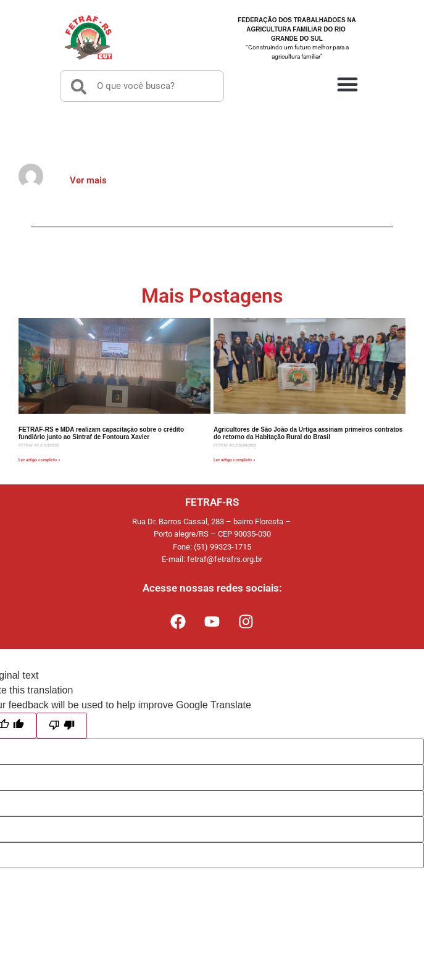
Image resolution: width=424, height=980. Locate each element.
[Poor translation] (62, 726)
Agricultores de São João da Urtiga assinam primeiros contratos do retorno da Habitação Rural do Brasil (308, 433)
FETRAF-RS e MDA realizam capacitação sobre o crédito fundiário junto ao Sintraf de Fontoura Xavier (101, 433)
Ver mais (88, 180)
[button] (347, 83)
